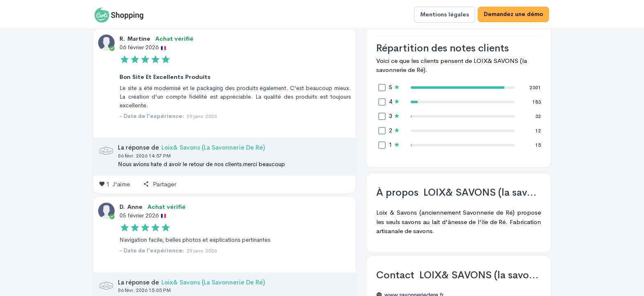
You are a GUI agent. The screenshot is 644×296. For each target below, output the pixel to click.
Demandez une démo (513, 14)
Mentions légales (445, 14)
